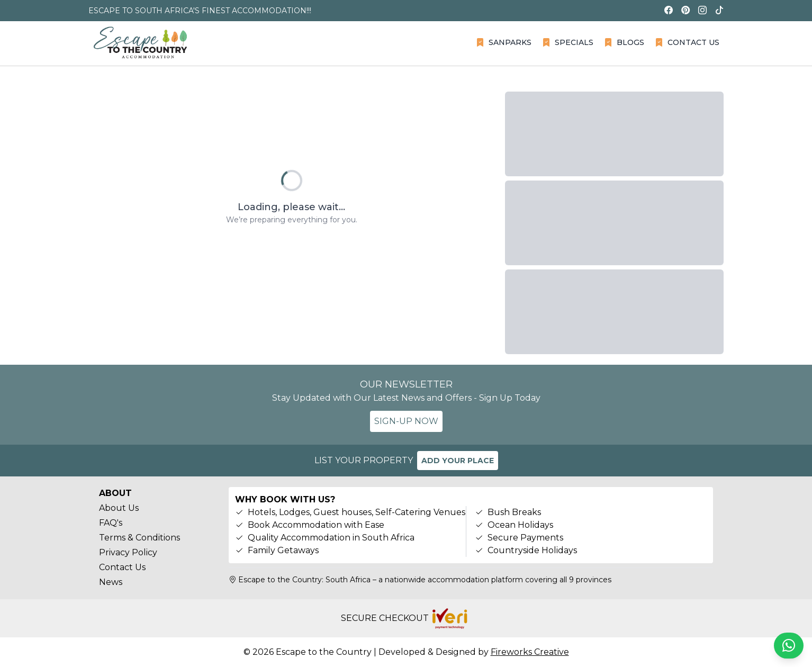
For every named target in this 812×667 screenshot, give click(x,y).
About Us (119, 508)
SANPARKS (504, 42)
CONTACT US (687, 42)
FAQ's (111, 523)
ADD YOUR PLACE (458, 461)
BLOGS (624, 42)
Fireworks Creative (530, 652)
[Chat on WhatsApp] (789, 646)
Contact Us (122, 567)
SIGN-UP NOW (406, 421)
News (111, 582)
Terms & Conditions (139, 538)
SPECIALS (568, 42)
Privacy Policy (128, 552)
